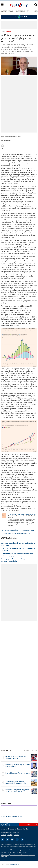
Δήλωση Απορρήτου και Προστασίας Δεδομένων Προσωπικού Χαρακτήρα (18, 856)
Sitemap (19, 829)
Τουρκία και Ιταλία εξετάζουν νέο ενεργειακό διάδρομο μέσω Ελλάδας (16, 782)
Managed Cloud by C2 (14, 864)
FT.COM (9, 31)
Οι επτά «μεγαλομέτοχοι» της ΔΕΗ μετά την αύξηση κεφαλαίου (18, 766)
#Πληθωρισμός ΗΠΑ (27, 530)
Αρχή (29, 824)
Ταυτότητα (4, 829)
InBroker (34, 846)
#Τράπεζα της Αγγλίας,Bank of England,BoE (16, 534)
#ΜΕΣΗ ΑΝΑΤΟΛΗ (7, 11)
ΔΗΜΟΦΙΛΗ (6, 751)
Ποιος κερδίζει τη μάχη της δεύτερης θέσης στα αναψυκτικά (16, 757)
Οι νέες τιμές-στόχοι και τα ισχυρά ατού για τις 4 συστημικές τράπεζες (17, 791)
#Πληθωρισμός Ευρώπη (10, 530)
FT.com (3, 835)
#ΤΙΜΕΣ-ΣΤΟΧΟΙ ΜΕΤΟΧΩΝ (24, 11)
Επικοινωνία (12, 829)
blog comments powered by (12, 817)
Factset (16, 835)
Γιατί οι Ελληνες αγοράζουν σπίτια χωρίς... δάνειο (18, 774)
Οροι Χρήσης (27, 829)
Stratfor (10, 835)
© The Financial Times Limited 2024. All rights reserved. (22, 514)
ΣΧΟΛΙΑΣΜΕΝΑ (31, 751)
